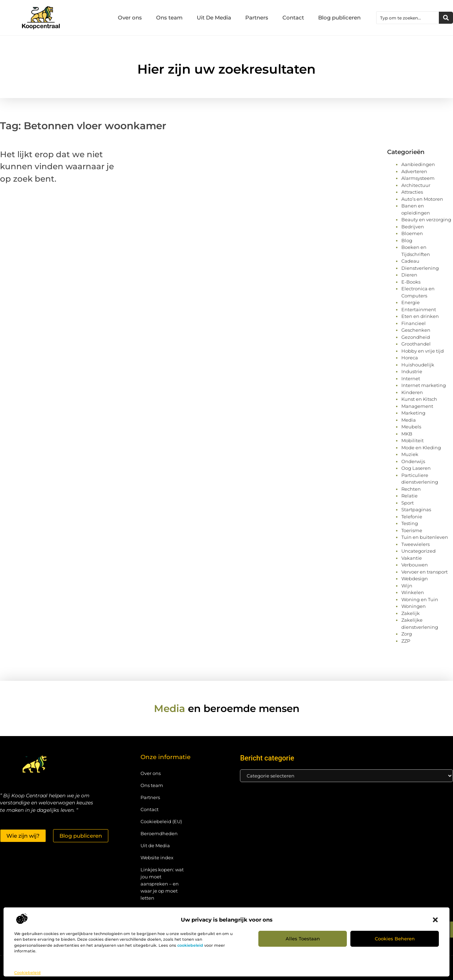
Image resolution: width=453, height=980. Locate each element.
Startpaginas (416, 509)
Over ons (130, 18)
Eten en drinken (420, 316)
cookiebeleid (190, 945)
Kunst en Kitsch (419, 399)
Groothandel (416, 344)
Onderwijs (413, 461)
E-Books (411, 282)
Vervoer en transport (425, 572)
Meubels (411, 427)
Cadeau (410, 261)
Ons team (169, 18)
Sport (408, 503)
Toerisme (412, 530)
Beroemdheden (159, 833)
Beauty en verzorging (426, 220)
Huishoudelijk (418, 365)
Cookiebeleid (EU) (161, 821)
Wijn (407, 586)
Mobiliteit (412, 440)
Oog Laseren (416, 468)
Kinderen (412, 392)
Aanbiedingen (418, 164)
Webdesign (415, 579)
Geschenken (416, 330)
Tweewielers (415, 544)
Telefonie (412, 517)
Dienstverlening (420, 268)
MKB (407, 434)
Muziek (410, 454)
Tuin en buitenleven (425, 537)
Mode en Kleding (421, 448)
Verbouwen (415, 565)
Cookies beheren (395, 939)
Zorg (407, 634)
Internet (411, 378)
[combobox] (408, 18)
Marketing (413, 413)
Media (409, 420)
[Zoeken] (446, 18)
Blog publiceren (339, 18)
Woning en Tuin (420, 599)
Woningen (414, 606)
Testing (410, 523)
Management (417, 406)
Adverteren (414, 171)
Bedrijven (413, 227)
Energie (411, 302)
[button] (435, 920)
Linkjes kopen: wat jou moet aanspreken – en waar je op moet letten (162, 884)
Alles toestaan (303, 939)
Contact (293, 18)
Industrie (412, 371)
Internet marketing (424, 385)
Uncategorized (418, 551)
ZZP (406, 641)
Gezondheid (416, 337)
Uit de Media (155, 845)
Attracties (412, 192)
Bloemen (412, 233)
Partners (257, 18)
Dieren (409, 275)
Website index (157, 857)
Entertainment (419, 309)
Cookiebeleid (27, 973)
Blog (407, 240)
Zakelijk (411, 613)
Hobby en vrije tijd (423, 351)
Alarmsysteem (418, 178)
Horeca (410, 358)
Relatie (409, 496)
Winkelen (413, 592)
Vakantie (412, 558)
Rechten (411, 489)
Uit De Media (214, 18)
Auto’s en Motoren (422, 199)
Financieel (414, 323)
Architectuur (416, 185)
